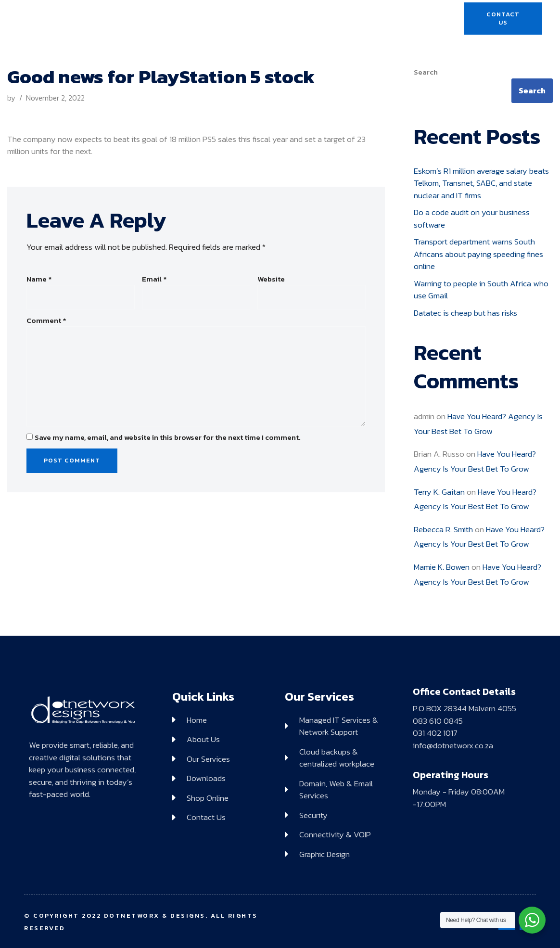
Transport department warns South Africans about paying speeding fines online (478, 254)
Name (39, 279)
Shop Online (383, 19)
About (216, 19)
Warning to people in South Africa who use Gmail (481, 290)
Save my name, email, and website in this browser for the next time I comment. (168, 437)
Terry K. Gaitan (439, 492)
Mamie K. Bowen (442, 567)
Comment (46, 320)
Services (265, 19)
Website (271, 279)
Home (175, 19)
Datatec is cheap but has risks (465, 313)
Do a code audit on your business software (472, 218)
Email (154, 279)
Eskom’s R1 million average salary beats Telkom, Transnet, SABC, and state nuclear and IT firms (481, 183)
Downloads (324, 19)
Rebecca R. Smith (443, 529)
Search (426, 72)
